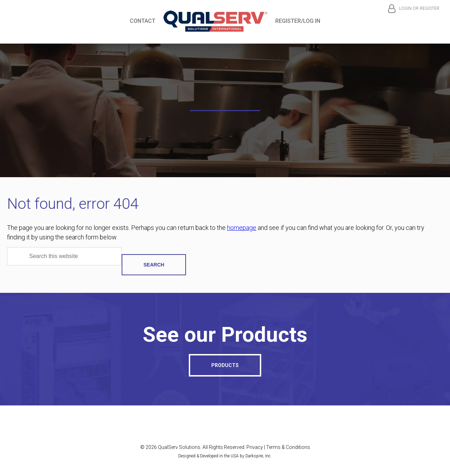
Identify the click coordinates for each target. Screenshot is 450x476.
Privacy (255, 447)
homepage (242, 228)
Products (225, 365)
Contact (143, 21)
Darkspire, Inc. (259, 456)
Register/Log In (298, 21)
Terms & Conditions (288, 447)
